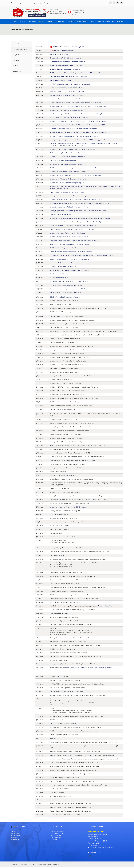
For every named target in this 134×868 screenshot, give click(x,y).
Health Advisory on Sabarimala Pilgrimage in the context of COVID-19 (70, 244)
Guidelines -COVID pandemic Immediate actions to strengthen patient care (72, 149)
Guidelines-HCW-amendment (59, 278)
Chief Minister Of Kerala (58, 834)
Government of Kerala (57, 832)
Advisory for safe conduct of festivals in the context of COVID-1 (69, 207)
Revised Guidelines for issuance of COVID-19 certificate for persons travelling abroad (75, 103)
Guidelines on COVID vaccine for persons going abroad (67, 110)
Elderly (91, 668)
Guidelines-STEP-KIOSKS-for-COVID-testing (63, 267)
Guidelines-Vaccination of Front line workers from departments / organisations (74, 129)
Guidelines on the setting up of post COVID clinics (65, 248)
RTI (113, 21)
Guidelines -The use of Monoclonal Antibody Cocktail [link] (69, 47)
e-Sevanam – (54, 840)
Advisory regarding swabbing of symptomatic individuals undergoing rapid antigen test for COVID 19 (80, 203)
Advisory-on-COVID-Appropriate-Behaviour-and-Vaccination (68, 179)
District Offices (81, 21)
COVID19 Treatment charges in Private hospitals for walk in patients (70, 84)
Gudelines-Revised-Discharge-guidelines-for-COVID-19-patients (69, 259)
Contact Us (119, 21)
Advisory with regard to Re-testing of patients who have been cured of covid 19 (74, 241)
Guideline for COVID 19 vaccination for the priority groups (67, 183)
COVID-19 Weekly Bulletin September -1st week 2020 (66, 293)
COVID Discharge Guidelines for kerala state (63, 160)
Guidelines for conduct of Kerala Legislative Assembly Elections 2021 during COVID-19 (76, 200)
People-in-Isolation (82, 668)
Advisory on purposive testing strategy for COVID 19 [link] (66, 65)
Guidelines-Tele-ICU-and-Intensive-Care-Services (65, 263)
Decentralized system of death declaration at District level (67, 95)
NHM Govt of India (56, 838)
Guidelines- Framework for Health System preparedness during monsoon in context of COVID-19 (79, 121)
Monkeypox (50, 21)
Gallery (70, 21)
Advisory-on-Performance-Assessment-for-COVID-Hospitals (68, 507)
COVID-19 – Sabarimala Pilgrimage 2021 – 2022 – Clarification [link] (68, 77)
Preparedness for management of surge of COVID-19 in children (69, 99)
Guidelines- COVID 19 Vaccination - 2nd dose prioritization (67, 157)
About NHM (16, 834)
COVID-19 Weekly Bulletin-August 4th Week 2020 (65, 297)
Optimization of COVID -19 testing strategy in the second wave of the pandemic (74, 136)
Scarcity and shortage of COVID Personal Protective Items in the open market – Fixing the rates (78, 114)
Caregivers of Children (105, 668)
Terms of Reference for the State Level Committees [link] (65, 58)
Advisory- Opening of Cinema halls (60, 214)
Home (15, 21)
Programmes (32, 21)
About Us (22, 21)
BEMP (99, 21)
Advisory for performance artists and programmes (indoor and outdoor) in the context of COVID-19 (80, 211)
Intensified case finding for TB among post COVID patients (67, 92)
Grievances (106, 21)
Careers (92, 21)
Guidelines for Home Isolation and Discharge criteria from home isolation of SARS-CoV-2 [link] (76, 73)
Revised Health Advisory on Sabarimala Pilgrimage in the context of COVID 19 (73, 226)
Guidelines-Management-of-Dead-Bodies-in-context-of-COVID (69, 237)
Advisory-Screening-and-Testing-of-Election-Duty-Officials (67, 233)
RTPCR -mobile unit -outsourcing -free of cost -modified (67, 192)
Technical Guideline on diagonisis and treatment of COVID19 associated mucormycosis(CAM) (78, 132)
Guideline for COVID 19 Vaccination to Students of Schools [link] (68, 62)
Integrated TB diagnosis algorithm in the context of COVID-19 (69, 289)
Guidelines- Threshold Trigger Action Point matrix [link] (65, 69)
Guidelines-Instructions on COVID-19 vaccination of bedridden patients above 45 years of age (78, 106)
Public (96, 668)
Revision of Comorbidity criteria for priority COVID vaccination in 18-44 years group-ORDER (77, 125)
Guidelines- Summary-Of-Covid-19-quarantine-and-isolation (68, 172)
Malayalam (108, 606)
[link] (83, 742)
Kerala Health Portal (56, 836)
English (102, 606)
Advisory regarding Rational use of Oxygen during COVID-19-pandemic (72, 153)
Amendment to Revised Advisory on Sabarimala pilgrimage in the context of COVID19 (75, 222)
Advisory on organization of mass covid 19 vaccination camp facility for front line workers (76, 196)
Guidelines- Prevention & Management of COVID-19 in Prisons (69, 281)
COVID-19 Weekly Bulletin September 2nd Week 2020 (67, 285)
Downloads (61, 21)
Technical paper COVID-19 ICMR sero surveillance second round (70, 270)
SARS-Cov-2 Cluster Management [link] (63, 51)
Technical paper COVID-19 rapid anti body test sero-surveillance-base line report (74, 274)
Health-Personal (70, 668)
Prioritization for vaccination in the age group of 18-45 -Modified (69, 118)
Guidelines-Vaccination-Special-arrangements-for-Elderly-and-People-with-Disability (75, 168)
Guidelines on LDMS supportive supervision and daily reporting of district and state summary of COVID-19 (82, 255)
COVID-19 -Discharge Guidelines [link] (60, 54)
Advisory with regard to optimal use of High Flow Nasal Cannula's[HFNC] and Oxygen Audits (78, 140)
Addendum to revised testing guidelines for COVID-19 (66, 88)
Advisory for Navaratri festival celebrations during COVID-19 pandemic (71, 252)
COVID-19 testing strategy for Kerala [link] (61, 80)
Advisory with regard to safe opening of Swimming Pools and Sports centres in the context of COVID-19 (81, 218)
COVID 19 (41, 21)
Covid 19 (15, 838)
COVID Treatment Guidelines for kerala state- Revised (66, 164)
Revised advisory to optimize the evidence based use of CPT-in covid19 (72, 229)
